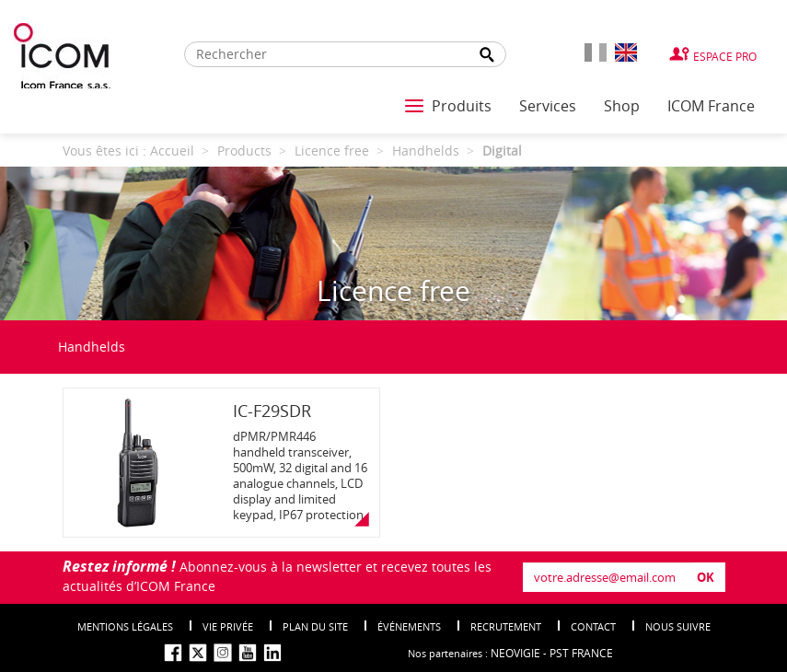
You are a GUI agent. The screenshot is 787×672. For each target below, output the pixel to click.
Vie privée (228, 626)
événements (409, 626)
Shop (622, 106)
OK (706, 577)
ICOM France (711, 106)
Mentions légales (125, 626)
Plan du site (315, 626)
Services (548, 106)
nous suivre (678, 626)
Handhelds (92, 347)
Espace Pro (725, 56)
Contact (593, 626)
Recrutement (506, 626)
